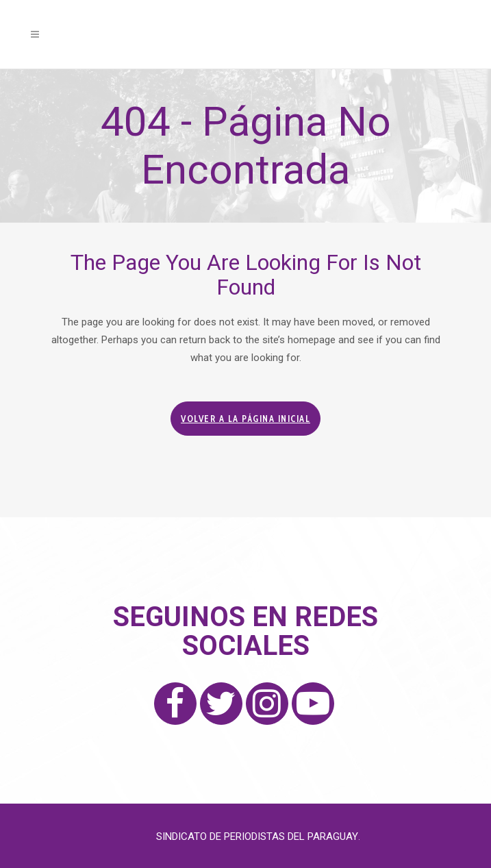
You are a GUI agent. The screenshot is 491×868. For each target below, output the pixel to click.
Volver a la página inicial (245, 419)
